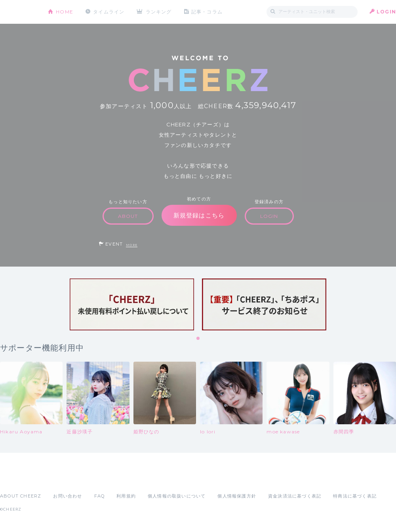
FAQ (100, 496)
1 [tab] (198, 339)
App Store (18, 479)
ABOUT (128, 216)
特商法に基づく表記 (355, 496)
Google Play (60, 479)
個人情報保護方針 (237, 496)
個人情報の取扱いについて (177, 496)
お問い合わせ (68, 496)
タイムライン (109, 12)
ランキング (159, 12)
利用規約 (126, 496)
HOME (65, 12)
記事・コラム (207, 12)
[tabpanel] (132, 304)
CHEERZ (18, 12)
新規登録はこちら (199, 215)
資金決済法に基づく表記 (295, 496)
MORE (132, 245)
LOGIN (386, 12)
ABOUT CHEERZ (21, 496)
